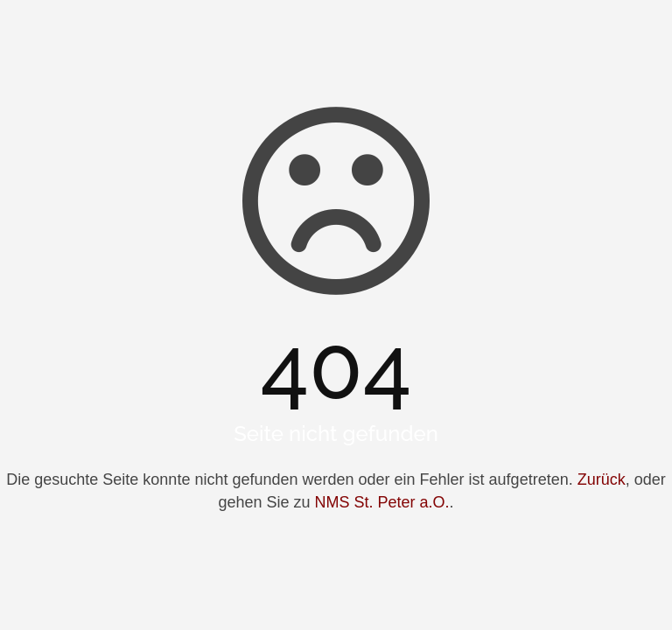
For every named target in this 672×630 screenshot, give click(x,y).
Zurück (602, 479)
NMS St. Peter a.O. (382, 502)
